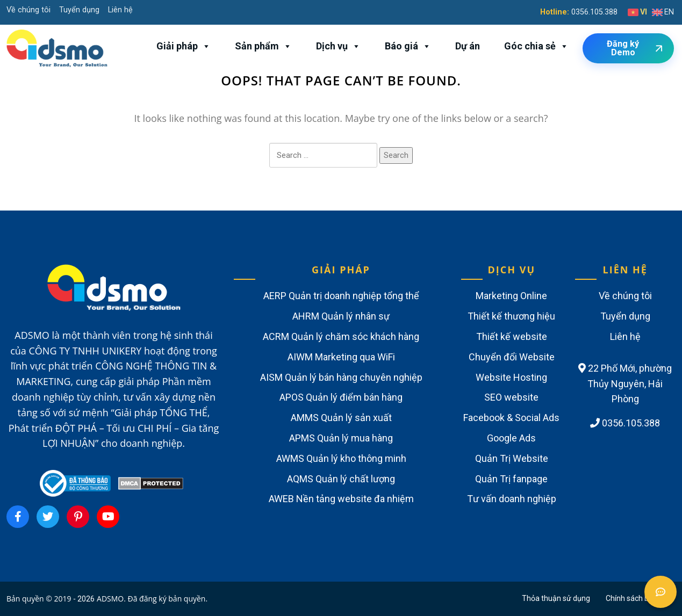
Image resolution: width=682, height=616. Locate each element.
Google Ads (511, 438)
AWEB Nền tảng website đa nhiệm (341, 499)
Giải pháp (184, 46)
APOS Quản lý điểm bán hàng (341, 397)
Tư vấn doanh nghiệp (512, 499)
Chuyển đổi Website (512, 357)
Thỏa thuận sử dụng (556, 598)
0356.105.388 (594, 12)
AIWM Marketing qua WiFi (341, 357)
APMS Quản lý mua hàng (341, 438)
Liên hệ (120, 10)
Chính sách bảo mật (639, 598)
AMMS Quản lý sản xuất (341, 418)
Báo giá (408, 46)
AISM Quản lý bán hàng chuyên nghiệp (341, 377)
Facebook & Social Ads (511, 418)
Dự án (468, 46)
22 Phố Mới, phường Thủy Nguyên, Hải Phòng (625, 384)
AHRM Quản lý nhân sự (341, 316)
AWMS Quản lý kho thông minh (341, 458)
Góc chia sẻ (536, 46)
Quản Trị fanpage (511, 479)
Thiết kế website (512, 336)
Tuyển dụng (79, 10)
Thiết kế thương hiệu (511, 316)
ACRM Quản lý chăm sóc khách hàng (341, 336)
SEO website (511, 397)
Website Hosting (511, 377)
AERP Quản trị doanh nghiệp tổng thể (341, 296)
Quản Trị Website (512, 458)
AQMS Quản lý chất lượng (341, 479)
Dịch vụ (338, 46)
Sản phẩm (263, 46)
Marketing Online (511, 296)
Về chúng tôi (28, 10)
